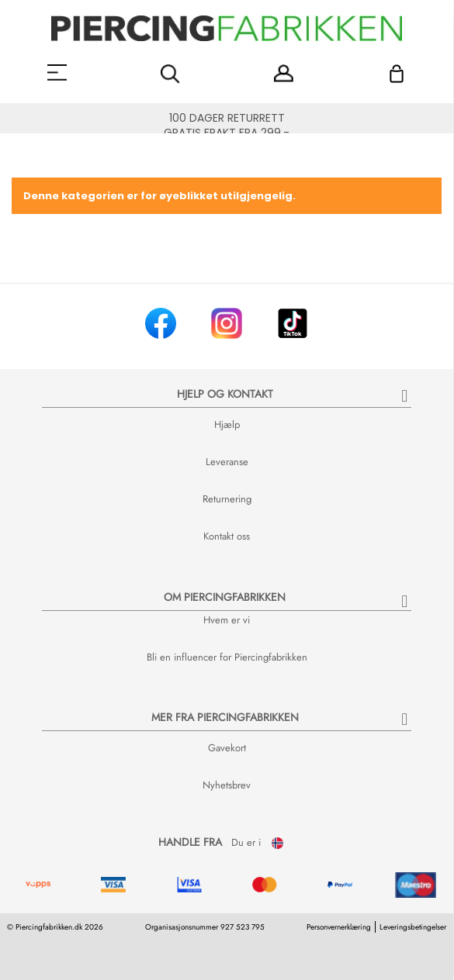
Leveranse (227, 462)
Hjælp (227, 424)
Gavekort (227, 748)
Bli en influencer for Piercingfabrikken (227, 657)
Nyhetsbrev (227, 785)
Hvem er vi (227, 620)
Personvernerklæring (339, 927)
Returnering (227, 499)
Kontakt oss (227, 536)
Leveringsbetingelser (413, 927)
